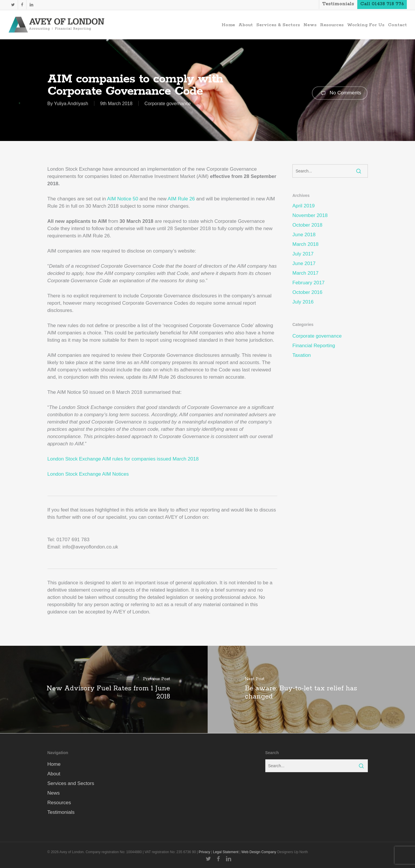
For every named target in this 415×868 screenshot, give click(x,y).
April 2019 (304, 206)
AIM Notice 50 (123, 199)
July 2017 (303, 254)
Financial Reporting (314, 346)
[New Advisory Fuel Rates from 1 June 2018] (104, 689)
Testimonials (61, 812)
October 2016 (307, 292)
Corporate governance (168, 104)
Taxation (302, 355)
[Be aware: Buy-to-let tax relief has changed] (311, 689)
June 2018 (304, 235)
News (54, 793)
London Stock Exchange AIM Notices (88, 474)
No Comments (340, 93)
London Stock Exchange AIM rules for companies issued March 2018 (123, 459)
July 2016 (303, 302)
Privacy (204, 852)
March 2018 (305, 244)
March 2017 (305, 273)
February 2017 (309, 283)
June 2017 (304, 263)
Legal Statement (226, 852)
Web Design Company (259, 852)
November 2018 (310, 215)
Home (54, 764)
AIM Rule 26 (181, 199)
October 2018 (307, 225)
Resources (59, 803)
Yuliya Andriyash (71, 104)
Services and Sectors (71, 783)
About (54, 774)
